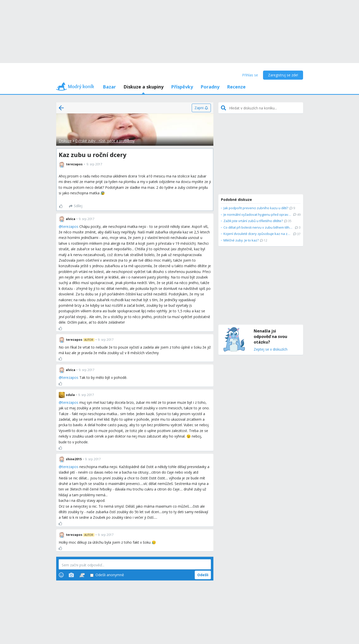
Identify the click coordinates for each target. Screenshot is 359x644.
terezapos (70, 226)
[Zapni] (201, 108)
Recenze (236, 87)
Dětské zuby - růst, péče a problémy (105, 141)
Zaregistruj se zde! (283, 75)
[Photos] (71, 575)
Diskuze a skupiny (143, 87)
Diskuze (65, 141)
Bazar (109, 87)
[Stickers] (82, 575)
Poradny (210, 87)
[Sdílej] (76, 206)
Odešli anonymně (107, 575)
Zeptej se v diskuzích (271, 349)
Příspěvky (182, 87)
